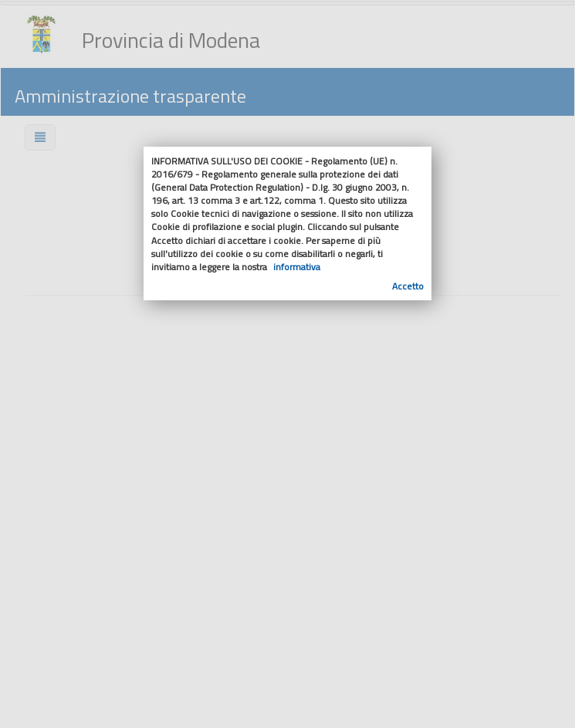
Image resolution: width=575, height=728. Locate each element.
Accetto (408, 286)
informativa (297, 267)
